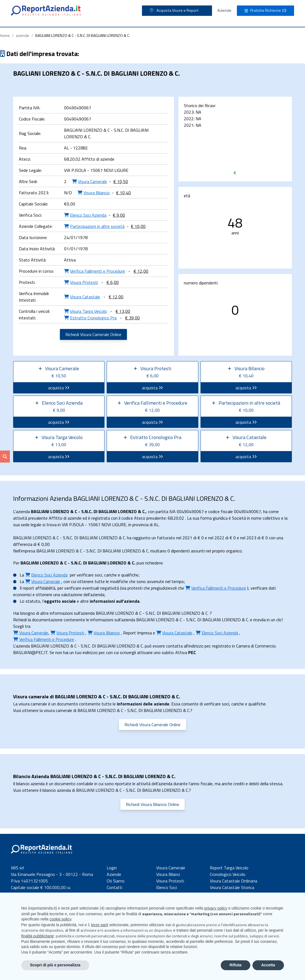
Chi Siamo (116, 881)
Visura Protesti (170, 881)
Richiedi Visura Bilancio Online (152, 804)
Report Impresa (137, 633)
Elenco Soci (167, 887)
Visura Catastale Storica (232, 887)
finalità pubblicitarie (38, 936)
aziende (23, 35)
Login (112, 868)
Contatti (114, 887)
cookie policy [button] (60, 919)
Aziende (224, 10)
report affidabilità (39, 588)
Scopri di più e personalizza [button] (55, 965)
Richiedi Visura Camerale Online (93, 334)
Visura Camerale (171, 868)
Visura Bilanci (168, 874)
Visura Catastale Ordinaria (233, 881)
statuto (33, 601)
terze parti (100, 925)
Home (5, 35)
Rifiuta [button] (236, 965)
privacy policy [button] (216, 908)
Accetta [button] (268, 965)
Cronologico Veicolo (228, 874)
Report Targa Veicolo (229, 868)
